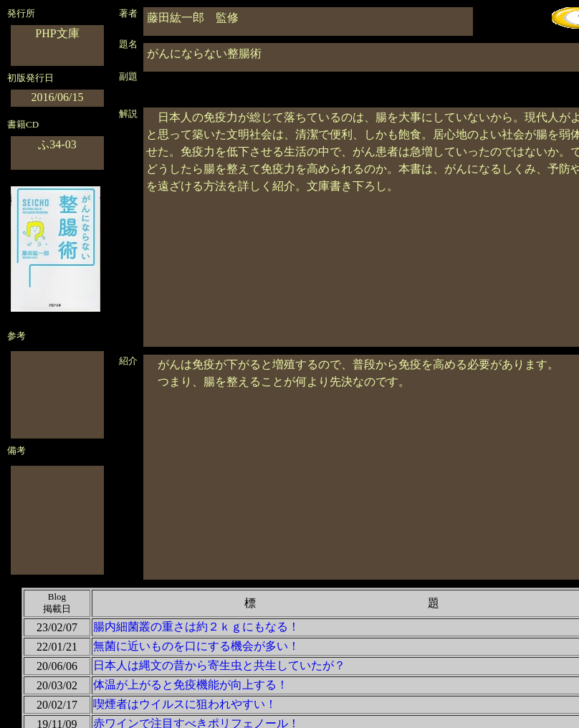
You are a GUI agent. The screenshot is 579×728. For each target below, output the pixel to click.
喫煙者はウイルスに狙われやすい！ (185, 704)
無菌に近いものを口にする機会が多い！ (196, 646)
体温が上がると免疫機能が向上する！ (191, 685)
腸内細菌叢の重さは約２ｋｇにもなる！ (196, 627)
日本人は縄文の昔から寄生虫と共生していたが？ (219, 665)
